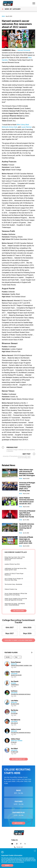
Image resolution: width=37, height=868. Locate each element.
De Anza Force (15, 704)
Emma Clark (13, 127)
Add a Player (18, 823)
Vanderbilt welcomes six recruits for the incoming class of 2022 (27, 527)
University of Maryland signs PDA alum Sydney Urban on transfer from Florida (27, 514)
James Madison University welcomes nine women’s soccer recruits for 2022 (26, 501)
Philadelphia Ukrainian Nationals (21, 694)
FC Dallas (14, 742)
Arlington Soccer (16, 675)
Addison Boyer (15, 739)
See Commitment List (19, 759)
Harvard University (24, 50)
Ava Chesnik (15, 681)
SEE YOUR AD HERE (19, 611)
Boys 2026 (27, 633)
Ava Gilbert (14, 748)
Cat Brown (14, 691)
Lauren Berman (26, 127)
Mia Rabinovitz (16, 720)
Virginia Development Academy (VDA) (21, 666)
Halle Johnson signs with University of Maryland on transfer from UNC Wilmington (27, 473)
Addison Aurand (16, 729)
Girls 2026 (27, 627)
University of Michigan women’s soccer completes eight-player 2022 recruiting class (27, 487)
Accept (7, 865)
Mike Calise (21, 125)
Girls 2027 (10, 627)
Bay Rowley (15, 710)
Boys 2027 (10, 633)
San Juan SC (14, 723)
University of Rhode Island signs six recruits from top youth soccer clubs (26, 540)
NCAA (3, 16)
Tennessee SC (15, 685)
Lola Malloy (15, 701)
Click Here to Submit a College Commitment (18, 640)
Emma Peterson (16, 662)
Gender (8, 657)
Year (16, 657)
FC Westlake (15, 752)
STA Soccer (14, 713)
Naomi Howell (15, 672)
